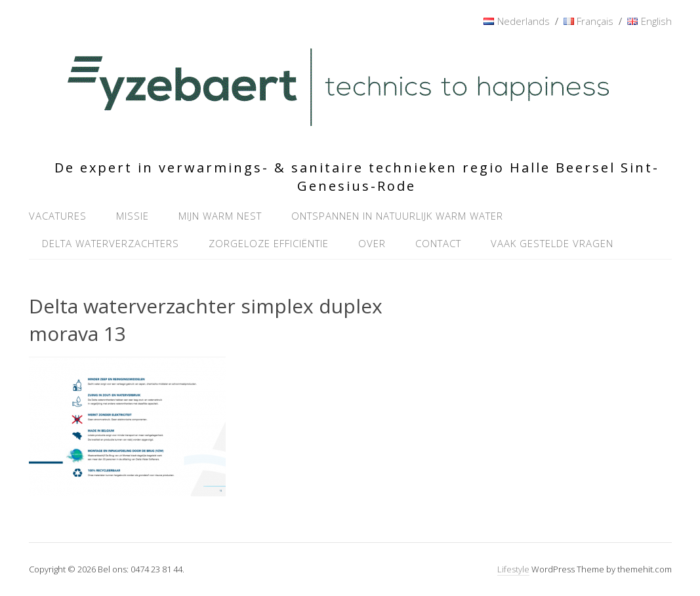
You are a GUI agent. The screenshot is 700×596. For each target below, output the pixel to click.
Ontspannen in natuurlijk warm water (397, 216)
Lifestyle (513, 569)
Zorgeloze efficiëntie (269, 243)
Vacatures (58, 216)
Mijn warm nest (220, 216)
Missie (133, 216)
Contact (438, 243)
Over (372, 243)
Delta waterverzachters (111, 243)
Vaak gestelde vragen (552, 243)
